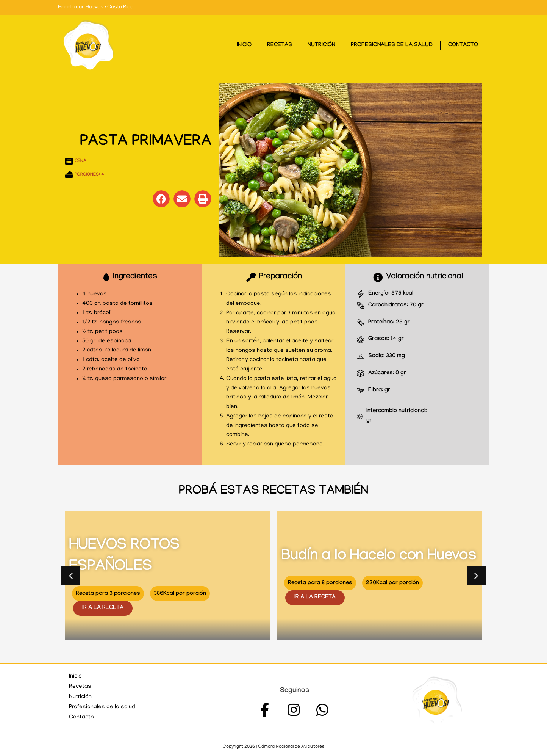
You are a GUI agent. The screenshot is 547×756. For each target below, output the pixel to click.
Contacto (463, 45)
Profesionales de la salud (392, 45)
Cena (80, 161)
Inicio (244, 45)
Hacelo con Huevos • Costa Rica (96, 7)
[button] (161, 199)
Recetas (280, 45)
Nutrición (321, 45)
